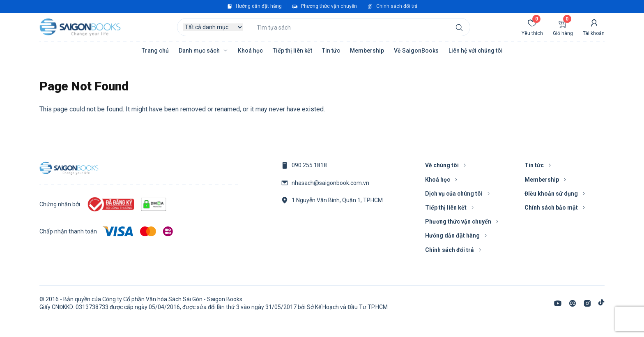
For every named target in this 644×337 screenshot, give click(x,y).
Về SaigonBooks (416, 51)
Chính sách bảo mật (551, 208)
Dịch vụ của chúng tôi (454, 194)
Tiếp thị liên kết (292, 51)
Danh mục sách (199, 51)
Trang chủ (155, 51)
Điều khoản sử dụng (551, 194)
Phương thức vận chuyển (329, 6)
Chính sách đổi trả (397, 6)
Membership (367, 51)
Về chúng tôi (442, 165)
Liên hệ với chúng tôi (476, 51)
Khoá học (250, 51)
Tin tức (331, 51)
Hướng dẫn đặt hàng (259, 6)
